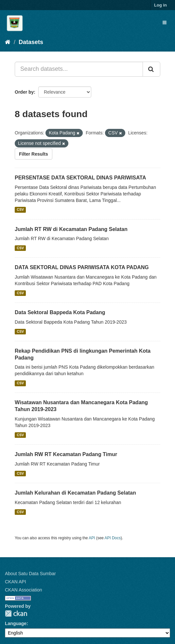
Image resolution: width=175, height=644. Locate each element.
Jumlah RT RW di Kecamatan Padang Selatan (71, 229)
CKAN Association (24, 590)
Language (16, 623)
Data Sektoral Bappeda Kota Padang (60, 312)
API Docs (113, 538)
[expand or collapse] (165, 23)
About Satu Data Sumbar (30, 574)
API (92, 538)
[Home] (8, 42)
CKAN (16, 613)
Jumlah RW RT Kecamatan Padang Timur (66, 454)
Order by (24, 92)
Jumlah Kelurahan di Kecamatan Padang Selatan (75, 493)
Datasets (31, 42)
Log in (160, 5)
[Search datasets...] (79, 69)
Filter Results (34, 154)
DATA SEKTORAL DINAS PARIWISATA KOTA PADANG (82, 267)
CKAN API (16, 582)
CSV (20, 210)
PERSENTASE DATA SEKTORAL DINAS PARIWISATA (80, 178)
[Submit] (151, 69)
